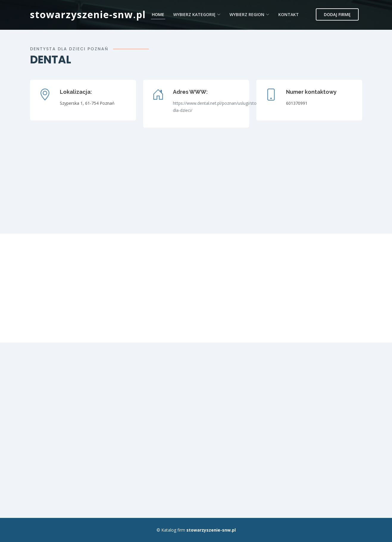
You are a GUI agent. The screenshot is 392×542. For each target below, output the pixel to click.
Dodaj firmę (337, 14)
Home (158, 14)
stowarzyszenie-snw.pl (88, 14)
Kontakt (289, 14)
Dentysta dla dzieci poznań (69, 49)
